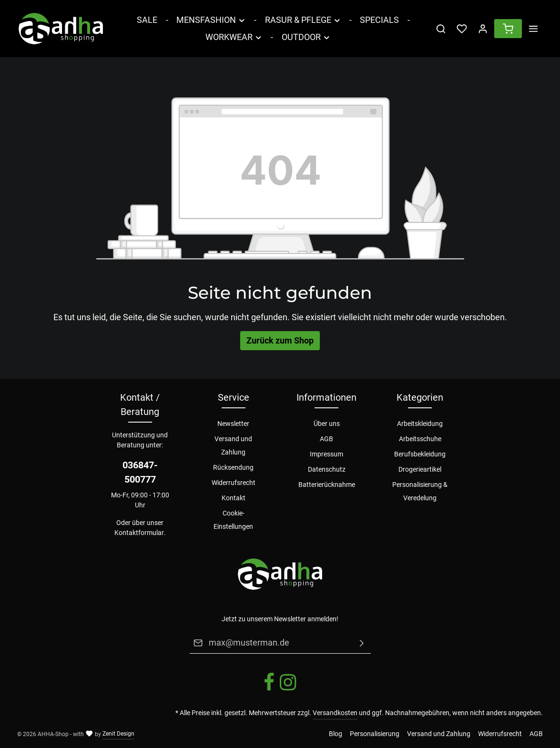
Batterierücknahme (327, 485)
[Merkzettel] (462, 29)
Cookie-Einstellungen (233, 520)
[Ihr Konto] (483, 29)
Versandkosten (335, 713)
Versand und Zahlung (233, 445)
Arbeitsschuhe (420, 439)
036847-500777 (140, 472)
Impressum (326, 454)
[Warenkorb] (508, 29)
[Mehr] (533, 29)
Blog (336, 734)
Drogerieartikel (420, 469)
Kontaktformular (139, 533)
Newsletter (233, 424)
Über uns (327, 424)
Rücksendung (233, 467)
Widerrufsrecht (234, 483)
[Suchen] (441, 29)
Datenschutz (327, 469)
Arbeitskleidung (420, 424)
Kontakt (234, 498)
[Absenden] (362, 643)
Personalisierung (375, 734)
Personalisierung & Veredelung (420, 491)
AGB (326, 439)
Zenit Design (118, 734)
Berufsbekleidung (420, 454)
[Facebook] (270, 689)
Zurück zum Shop (280, 340)
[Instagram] (288, 689)
